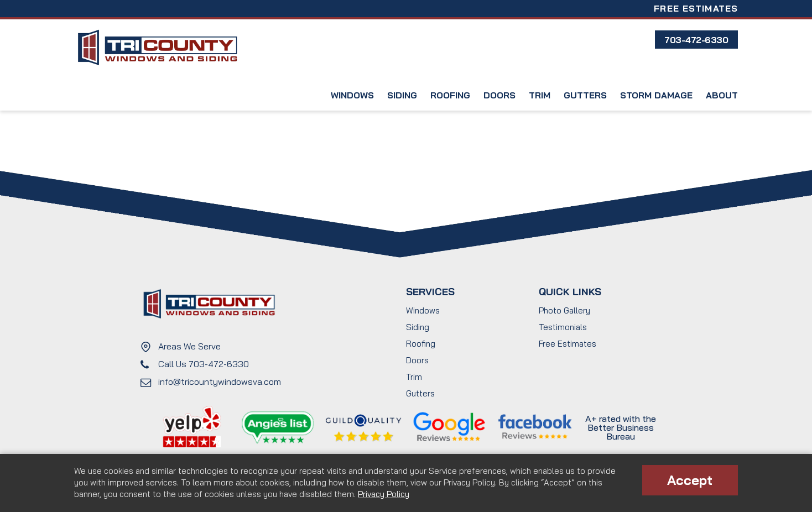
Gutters (585, 95)
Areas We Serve (189, 346)
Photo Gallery (564, 310)
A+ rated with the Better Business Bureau (621, 427)
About (722, 95)
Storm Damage (656, 95)
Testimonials (563, 327)
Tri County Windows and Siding (157, 48)
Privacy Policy (384, 494)
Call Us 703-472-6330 (204, 364)
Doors (499, 95)
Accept (690, 480)
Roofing (450, 95)
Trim (540, 95)
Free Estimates (696, 8)
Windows (352, 95)
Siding (402, 95)
